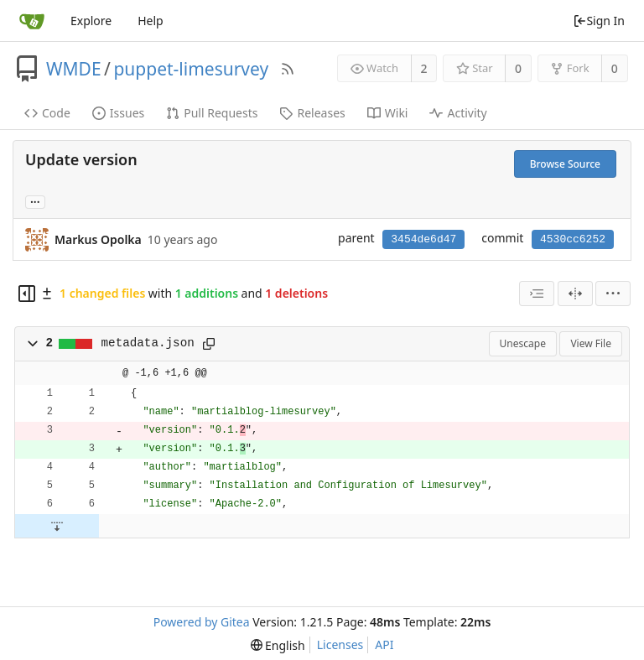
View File (591, 343)
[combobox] (537, 294)
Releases (312, 113)
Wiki (388, 113)
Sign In (599, 21)
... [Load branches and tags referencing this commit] (35, 201)
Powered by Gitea (202, 622)
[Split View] (575, 294)
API (384, 644)
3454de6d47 (423, 239)
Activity (458, 113)
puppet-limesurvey (191, 69)
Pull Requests (212, 113)
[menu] (613, 294)
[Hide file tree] (27, 294)
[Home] (32, 21)
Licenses (340, 644)
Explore (91, 21)
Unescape (523, 343)
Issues (118, 113)
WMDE (74, 69)
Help (151, 21)
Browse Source (565, 164)
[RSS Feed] (288, 69)
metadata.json (148, 343)
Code (47, 113)
